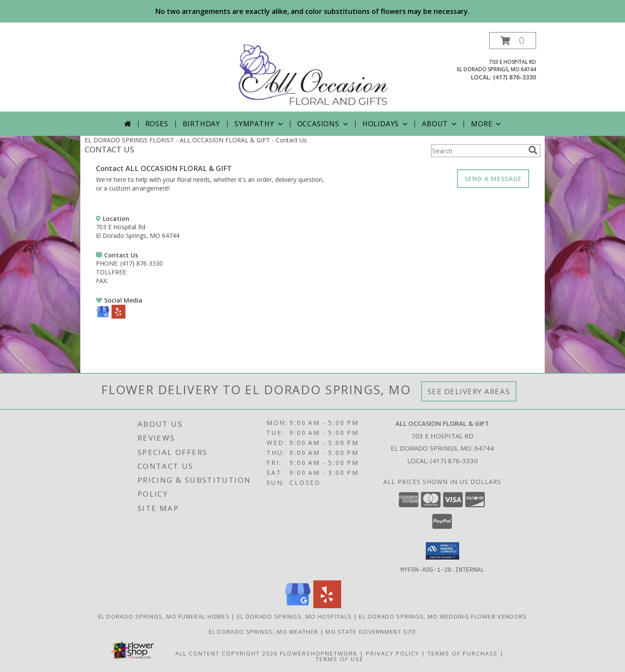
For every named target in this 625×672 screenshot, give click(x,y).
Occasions (324, 124)
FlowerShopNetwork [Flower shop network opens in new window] (319, 653)
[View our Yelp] (118, 316)
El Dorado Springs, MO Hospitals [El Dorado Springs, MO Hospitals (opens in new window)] (294, 616)
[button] (513, 41)
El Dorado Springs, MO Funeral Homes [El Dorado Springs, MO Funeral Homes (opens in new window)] (164, 616)
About (440, 124)
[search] (533, 150)
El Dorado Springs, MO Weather (264, 631)
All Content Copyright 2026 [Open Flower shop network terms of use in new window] (227, 653)
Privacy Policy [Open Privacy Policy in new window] (393, 653)
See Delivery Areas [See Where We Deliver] (469, 391)
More (487, 124)
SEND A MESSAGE (493, 179)
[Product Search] (478, 151)
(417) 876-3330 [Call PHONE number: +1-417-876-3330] (141, 263)
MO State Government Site (371, 631)
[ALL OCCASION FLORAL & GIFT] (313, 72)
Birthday (201, 124)
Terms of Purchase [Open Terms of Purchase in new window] (463, 653)
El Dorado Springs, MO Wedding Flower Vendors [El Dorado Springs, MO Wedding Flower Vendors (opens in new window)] (443, 616)
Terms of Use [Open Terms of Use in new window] (340, 659)
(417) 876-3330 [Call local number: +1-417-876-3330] (515, 77)
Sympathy (259, 124)
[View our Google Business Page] (103, 316)
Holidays (386, 124)
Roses (157, 124)
